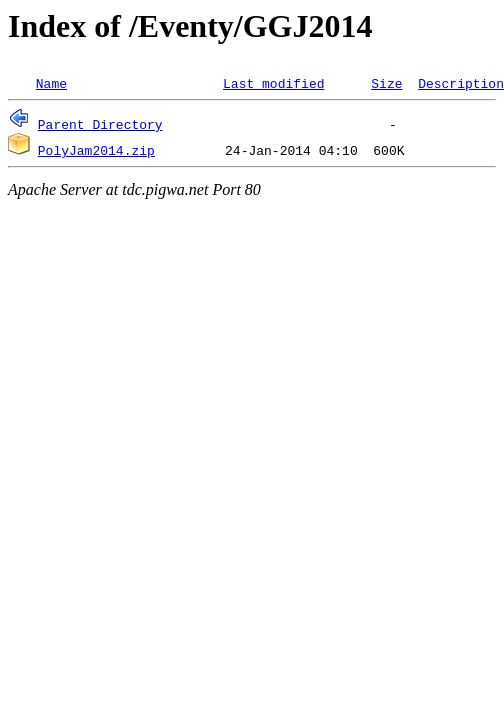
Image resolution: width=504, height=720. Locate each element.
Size (386, 83)
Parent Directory (100, 124)
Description (461, 83)
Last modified (273, 83)
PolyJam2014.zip (96, 150)
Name (51, 83)
